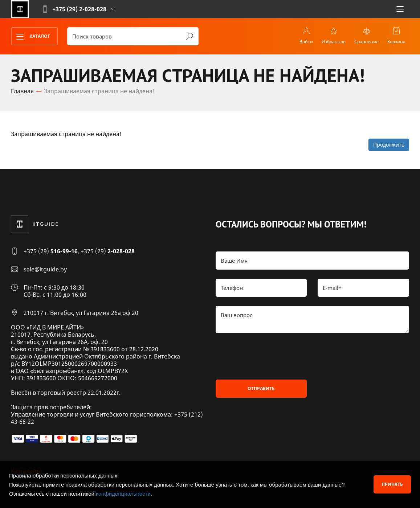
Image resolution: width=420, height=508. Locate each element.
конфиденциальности (123, 494)
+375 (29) (51, 251)
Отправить (261, 388)
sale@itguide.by (45, 269)
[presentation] (271, 356)
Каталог (31, 37)
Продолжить (389, 145)
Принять (392, 484)
